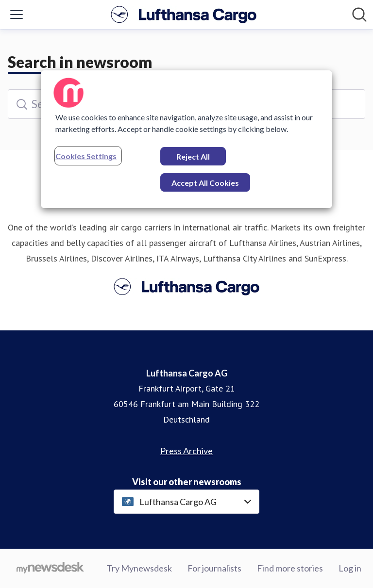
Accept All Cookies (205, 183)
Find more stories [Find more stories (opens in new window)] (290, 568)
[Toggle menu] (17, 15)
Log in (350, 568)
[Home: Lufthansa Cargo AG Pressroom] (184, 15)
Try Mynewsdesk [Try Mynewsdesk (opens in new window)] (139, 568)
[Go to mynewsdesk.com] (50, 569)
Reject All (193, 156)
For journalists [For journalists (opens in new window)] (214, 568)
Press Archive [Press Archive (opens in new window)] (186, 451)
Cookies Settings (86, 156)
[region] (186, 139)
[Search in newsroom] (359, 15)
